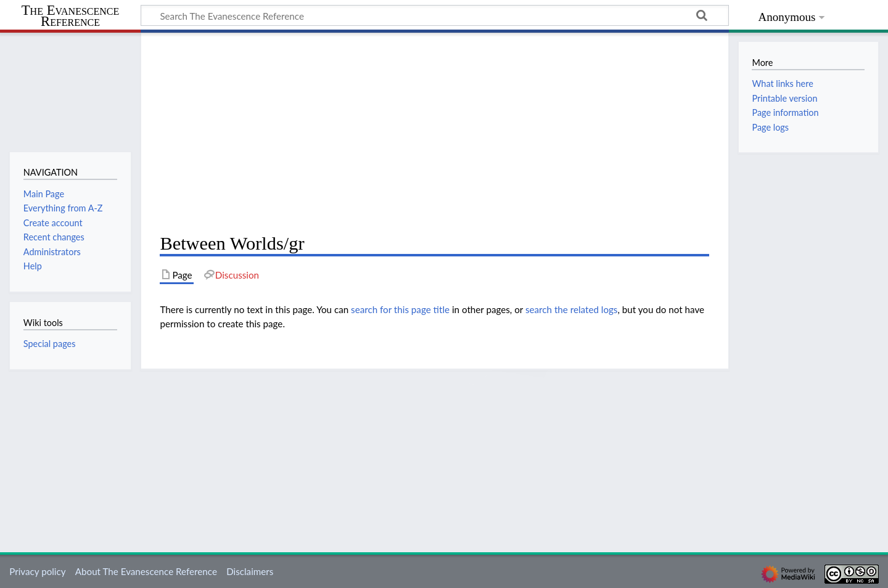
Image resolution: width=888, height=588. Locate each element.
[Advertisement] (434, 133)
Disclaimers (250, 571)
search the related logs (572, 309)
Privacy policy (37, 571)
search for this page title (400, 309)
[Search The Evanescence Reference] (435, 15)
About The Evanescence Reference (146, 571)
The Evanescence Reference (71, 16)
